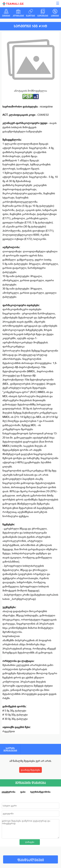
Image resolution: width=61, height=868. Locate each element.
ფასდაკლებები (31, 860)
